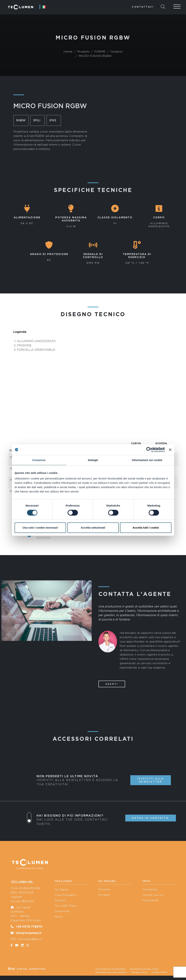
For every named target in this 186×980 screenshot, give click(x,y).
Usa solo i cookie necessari (40, 528)
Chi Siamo (61, 889)
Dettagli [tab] (93, 460)
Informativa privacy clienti (144, 969)
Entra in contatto (151, 818)
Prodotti (104, 889)
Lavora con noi (153, 895)
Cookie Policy (159, 972)
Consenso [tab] (39, 460)
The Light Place (66, 906)
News (58, 917)
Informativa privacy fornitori (111, 972)
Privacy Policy (139, 972)
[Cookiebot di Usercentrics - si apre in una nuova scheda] (149, 450)
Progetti (104, 895)
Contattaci (143, 7)
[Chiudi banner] (170, 450)
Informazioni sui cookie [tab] (147, 460)
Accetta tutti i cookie (146, 528)
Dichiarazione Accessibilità (110, 969)
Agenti (112, 684)
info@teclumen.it (29, 933)
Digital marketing (27, 969)
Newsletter (150, 900)
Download (62, 911)
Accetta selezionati (93, 528)
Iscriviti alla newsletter (151, 780)
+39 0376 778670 (29, 927)
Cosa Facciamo (65, 895)
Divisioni (60, 900)
